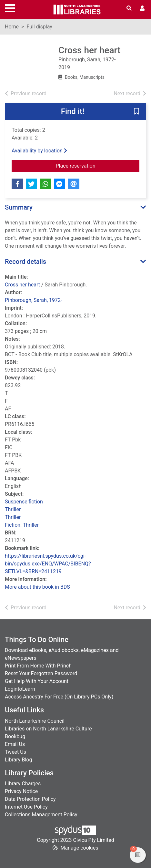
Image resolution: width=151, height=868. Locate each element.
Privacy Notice (21, 791)
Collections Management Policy (41, 815)
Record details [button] (25, 262)
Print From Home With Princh (38, 666)
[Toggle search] (129, 8)
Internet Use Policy (26, 807)
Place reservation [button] (97, 165)
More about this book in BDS (37, 587)
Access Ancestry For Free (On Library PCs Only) (59, 697)
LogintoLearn (20, 689)
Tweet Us (15, 752)
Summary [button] (19, 207)
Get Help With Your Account (37, 681)
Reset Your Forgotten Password (41, 673)
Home (12, 27)
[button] (136, 112)
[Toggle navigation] (10, 7)
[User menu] (142, 8)
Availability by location (39, 151)
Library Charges (23, 784)
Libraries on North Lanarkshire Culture (48, 729)
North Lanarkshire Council (35, 721)
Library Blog (18, 760)
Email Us (15, 744)
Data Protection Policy (30, 799)
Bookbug (15, 736)
